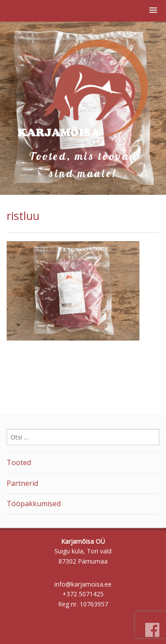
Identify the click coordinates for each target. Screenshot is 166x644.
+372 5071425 (83, 594)
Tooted (19, 462)
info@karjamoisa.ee (83, 584)
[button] (153, 11)
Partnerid (22, 483)
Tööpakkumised (34, 504)
